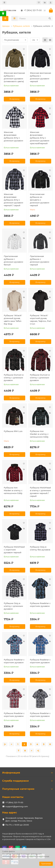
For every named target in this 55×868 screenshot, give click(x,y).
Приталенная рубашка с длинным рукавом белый (13, 260)
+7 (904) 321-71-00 (31, 10)
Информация (27, 773)
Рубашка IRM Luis (13, 431)
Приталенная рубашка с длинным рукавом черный (40, 260)
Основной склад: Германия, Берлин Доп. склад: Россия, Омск (24, 819)
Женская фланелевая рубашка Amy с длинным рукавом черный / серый (13, 200)
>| (38, 751)
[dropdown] (4, 3)
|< (5, 744)
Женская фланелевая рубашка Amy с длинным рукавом (13, 136)
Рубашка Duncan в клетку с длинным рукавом (14, 378)
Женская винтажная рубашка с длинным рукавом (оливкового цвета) (14, 77)
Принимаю (46, 864)
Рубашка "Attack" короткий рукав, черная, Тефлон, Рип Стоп (41, 320)
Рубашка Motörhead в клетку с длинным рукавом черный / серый (40, 492)
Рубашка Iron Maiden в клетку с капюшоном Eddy (39, 434)
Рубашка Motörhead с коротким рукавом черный (14, 550)
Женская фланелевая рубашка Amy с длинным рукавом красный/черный (40, 138)
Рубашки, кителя (21, 26)
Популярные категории (27, 789)
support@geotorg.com (17, 806)
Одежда (5, 26)
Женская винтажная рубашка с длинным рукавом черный (40, 77)
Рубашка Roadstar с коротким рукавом (40, 605)
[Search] (35, 18)
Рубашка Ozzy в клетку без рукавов (40, 548)
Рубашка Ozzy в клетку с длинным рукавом (13, 606)
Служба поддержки (27, 781)
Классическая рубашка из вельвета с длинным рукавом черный (40, 200)
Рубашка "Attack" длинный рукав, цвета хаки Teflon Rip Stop (13, 320)
